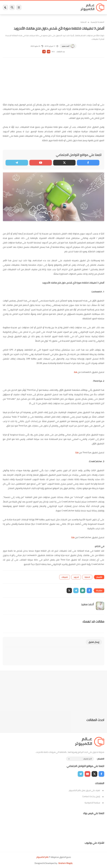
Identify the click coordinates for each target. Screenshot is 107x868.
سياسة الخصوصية (94, 803)
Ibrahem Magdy (65, 863)
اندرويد (76, 577)
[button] (89, 590)
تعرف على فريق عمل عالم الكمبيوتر (86, 790)
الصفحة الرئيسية (97, 22)
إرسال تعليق (94, 642)
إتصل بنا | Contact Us (93, 796)
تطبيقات (65, 577)
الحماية (84, 22)
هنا (76, 372)
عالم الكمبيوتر (42, 857)
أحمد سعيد (65, 46)
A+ (49, 52)
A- (44, 52)
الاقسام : (100, 759)
